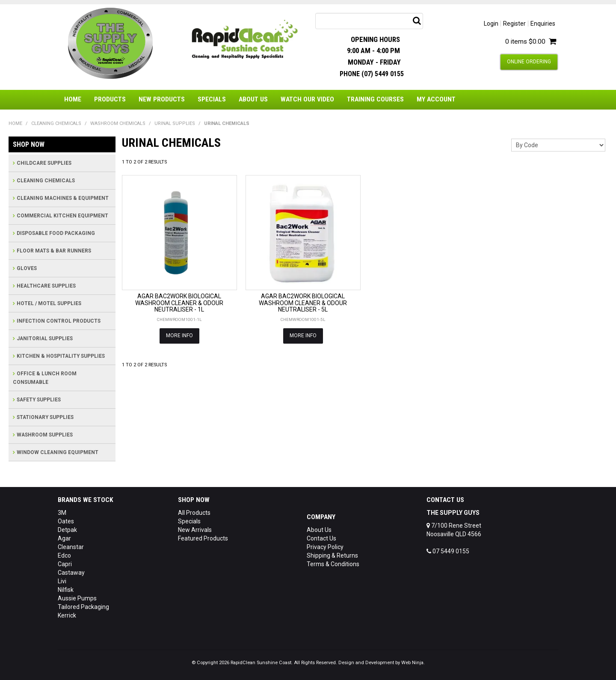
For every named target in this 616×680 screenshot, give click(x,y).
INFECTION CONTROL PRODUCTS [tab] (59, 321)
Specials (212, 99)
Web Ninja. (413, 663)
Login (491, 24)
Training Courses (375, 99)
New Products (162, 99)
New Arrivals (195, 530)
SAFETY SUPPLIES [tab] (39, 400)
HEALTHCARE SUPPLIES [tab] (46, 286)
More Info (179, 336)
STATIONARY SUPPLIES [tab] (45, 417)
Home (73, 99)
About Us (253, 99)
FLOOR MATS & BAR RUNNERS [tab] (54, 251)
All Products (194, 513)
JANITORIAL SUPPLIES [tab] (45, 339)
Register (514, 24)
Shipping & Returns (332, 555)
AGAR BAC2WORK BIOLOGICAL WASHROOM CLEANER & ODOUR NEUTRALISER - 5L (303, 303)
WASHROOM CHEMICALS (118, 123)
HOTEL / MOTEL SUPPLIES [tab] (49, 303)
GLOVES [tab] (27, 268)
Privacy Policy (325, 547)
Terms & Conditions (333, 564)
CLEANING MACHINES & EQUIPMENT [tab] (63, 198)
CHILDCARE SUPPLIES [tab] (44, 163)
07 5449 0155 (448, 551)
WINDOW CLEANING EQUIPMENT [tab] (58, 452)
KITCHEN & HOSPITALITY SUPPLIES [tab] (61, 356)
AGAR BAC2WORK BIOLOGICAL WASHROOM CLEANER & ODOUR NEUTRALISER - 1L (179, 303)
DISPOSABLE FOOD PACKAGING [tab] (56, 233)
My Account (436, 99)
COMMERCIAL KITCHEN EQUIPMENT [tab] (62, 216)
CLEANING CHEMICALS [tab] (46, 181)
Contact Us (321, 538)
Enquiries (543, 24)
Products (110, 99)
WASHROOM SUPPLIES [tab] (45, 435)
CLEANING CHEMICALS (56, 123)
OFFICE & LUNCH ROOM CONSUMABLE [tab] (45, 378)
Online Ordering (529, 62)
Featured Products (203, 538)
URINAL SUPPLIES (175, 123)
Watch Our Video (307, 99)
